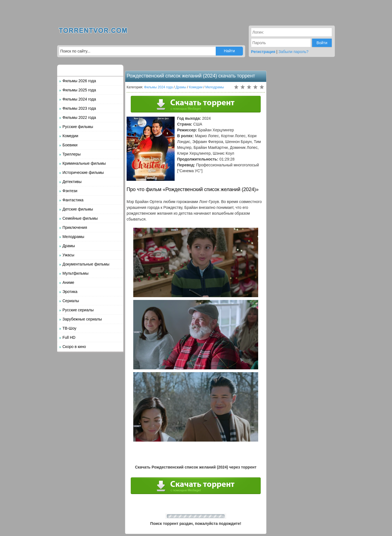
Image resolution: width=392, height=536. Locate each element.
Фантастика (73, 200)
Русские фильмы (78, 127)
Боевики (70, 145)
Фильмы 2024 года (79, 99)
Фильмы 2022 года (79, 117)
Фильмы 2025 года (79, 90)
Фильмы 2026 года (79, 81)
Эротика (70, 292)
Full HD (69, 337)
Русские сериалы (78, 310)
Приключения (75, 227)
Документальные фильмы (86, 264)
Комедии (70, 136)
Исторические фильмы (83, 172)
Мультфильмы (76, 273)
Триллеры (71, 154)
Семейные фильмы (80, 218)
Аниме (68, 282)
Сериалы (71, 301)
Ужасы (68, 255)
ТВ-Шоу (69, 328)
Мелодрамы (73, 237)
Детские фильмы (78, 209)
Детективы (72, 182)
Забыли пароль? (293, 52)
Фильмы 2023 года (79, 108)
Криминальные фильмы (84, 163)
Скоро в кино (74, 347)
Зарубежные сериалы (82, 319)
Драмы (69, 246)
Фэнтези (70, 191)
